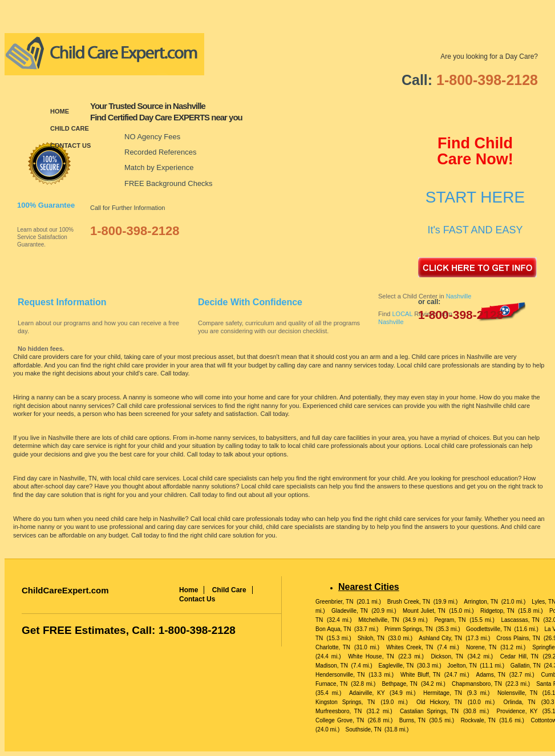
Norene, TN (481, 647)
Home (60, 111)
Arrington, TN (481, 602)
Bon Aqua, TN (333, 629)
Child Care (70, 128)
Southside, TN (364, 729)
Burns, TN (412, 720)
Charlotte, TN (333, 647)
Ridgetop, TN (497, 611)
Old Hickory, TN (439, 702)
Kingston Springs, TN (345, 702)
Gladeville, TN (350, 611)
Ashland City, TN (440, 638)
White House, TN (371, 656)
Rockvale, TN (478, 720)
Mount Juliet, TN (424, 611)
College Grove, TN (340, 720)
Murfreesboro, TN (339, 711)
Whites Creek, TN (410, 647)
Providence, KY (517, 711)
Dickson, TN (447, 656)
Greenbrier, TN (334, 602)
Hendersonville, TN (340, 675)
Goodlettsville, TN (489, 629)
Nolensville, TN (517, 693)
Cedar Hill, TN (519, 656)
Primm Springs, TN (409, 629)
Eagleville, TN (396, 666)
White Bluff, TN (420, 675)
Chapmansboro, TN (477, 684)
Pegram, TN (450, 620)
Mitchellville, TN (378, 620)
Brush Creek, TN (409, 602)
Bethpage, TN (399, 684)
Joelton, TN (462, 666)
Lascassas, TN (520, 620)
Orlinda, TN (520, 702)
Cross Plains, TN (518, 638)
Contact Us (70, 145)
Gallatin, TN (526, 666)
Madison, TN (332, 666)
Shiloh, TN (371, 638)
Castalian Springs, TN (429, 711)
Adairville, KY (367, 693)
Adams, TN (491, 675)
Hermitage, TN (443, 693)
